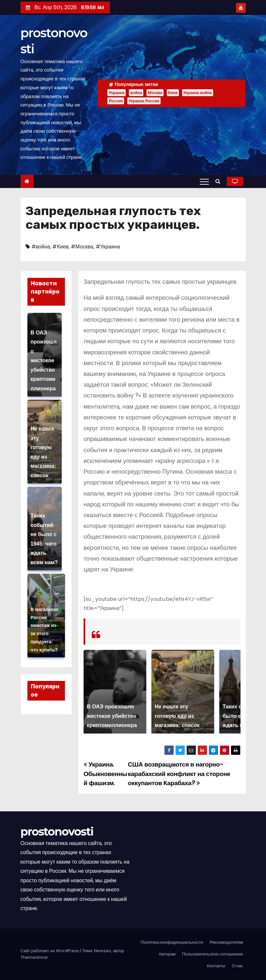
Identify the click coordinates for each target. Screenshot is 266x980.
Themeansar (34, 957)
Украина (117, 93)
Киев (173, 93)
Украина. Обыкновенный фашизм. (105, 774)
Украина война (198, 93)
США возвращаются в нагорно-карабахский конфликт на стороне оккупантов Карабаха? (179, 774)
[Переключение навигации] (204, 181)
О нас (237, 966)
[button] (219, 181)
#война (41, 247)
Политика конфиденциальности (172, 942)
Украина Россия (144, 101)
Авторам (167, 954)
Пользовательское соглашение (213, 954)
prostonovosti (57, 832)
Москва (155, 93)
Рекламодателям (226, 942)
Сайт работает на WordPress (50, 951)
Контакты (216, 966)
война (136, 93)
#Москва (82, 247)
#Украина (108, 247)
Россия (116, 101)
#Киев (60, 247)
